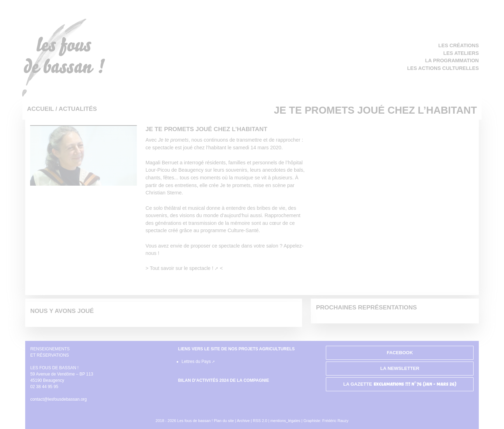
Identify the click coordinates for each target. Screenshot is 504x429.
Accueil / (43, 109)
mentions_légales (285, 421)
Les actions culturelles (443, 68)
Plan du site (224, 421)
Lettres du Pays (196, 362)
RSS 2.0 (260, 421)
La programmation (452, 60)
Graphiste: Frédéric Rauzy (326, 421)
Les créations (458, 45)
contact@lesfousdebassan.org (58, 399)
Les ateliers (461, 53)
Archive (243, 421)
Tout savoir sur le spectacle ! (182, 268)
